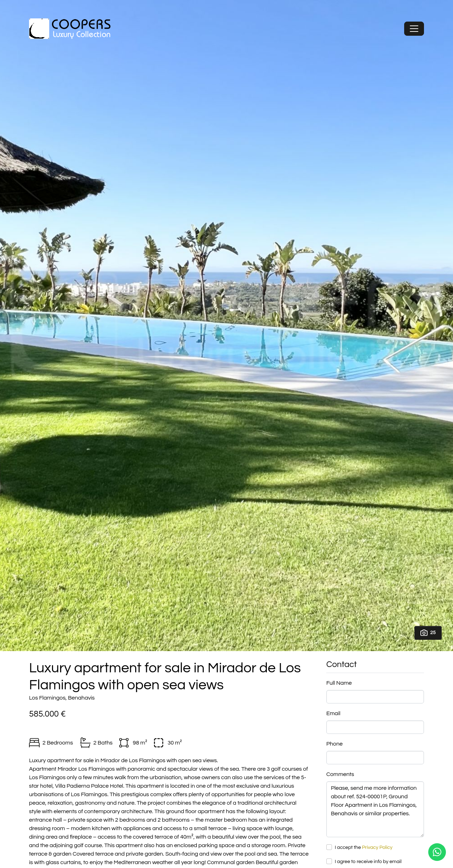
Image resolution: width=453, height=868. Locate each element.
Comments (340, 774)
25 (428, 633)
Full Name (339, 683)
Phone (334, 744)
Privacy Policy (377, 847)
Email (333, 713)
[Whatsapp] (437, 852)
